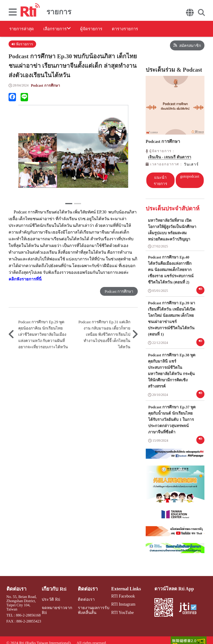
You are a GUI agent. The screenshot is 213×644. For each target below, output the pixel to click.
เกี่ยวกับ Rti (54, 587)
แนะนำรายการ (160, 180)
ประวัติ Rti (51, 597)
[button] (69, 205)
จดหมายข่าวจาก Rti (59, 605)
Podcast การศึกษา (46, 86)
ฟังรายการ (23, 45)
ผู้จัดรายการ (101, 29)
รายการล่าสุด (23, 29)
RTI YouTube (120, 610)
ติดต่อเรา (16, 587)
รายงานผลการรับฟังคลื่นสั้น (92, 607)
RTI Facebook (121, 595)
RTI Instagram (121, 602)
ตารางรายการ (139, 29)
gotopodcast (190, 176)
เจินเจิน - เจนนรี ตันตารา (169, 157)
